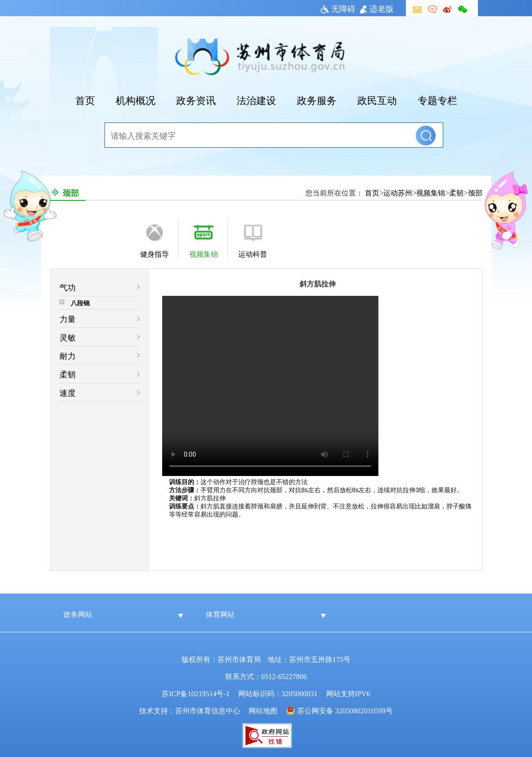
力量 (68, 318)
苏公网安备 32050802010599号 (345, 710)
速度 (68, 392)
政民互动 (377, 100)
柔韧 (456, 192)
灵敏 (68, 337)
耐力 (68, 355)
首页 (85, 100)
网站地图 (263, 710)
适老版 (377, 8)
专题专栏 (437, 100)
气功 (68, 287)
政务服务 (317, 100)
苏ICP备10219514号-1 (196, 693)
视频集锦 (431, 192)
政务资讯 (196, 100)
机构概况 (136, 100)
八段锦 (80, 303)
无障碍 (338, 8)
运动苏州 (398, 192)
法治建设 (256, 100)
